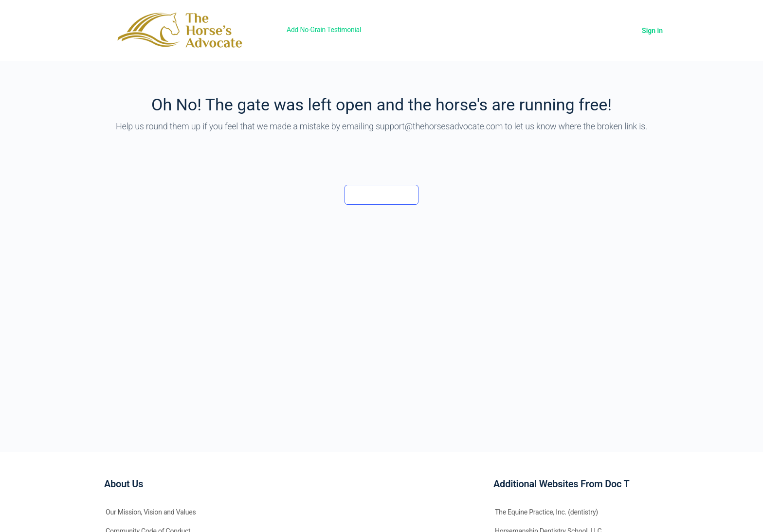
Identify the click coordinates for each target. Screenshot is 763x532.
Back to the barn (381, 195)
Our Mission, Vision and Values (151, 512)
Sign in (652, 31)
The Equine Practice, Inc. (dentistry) (546, 512)
